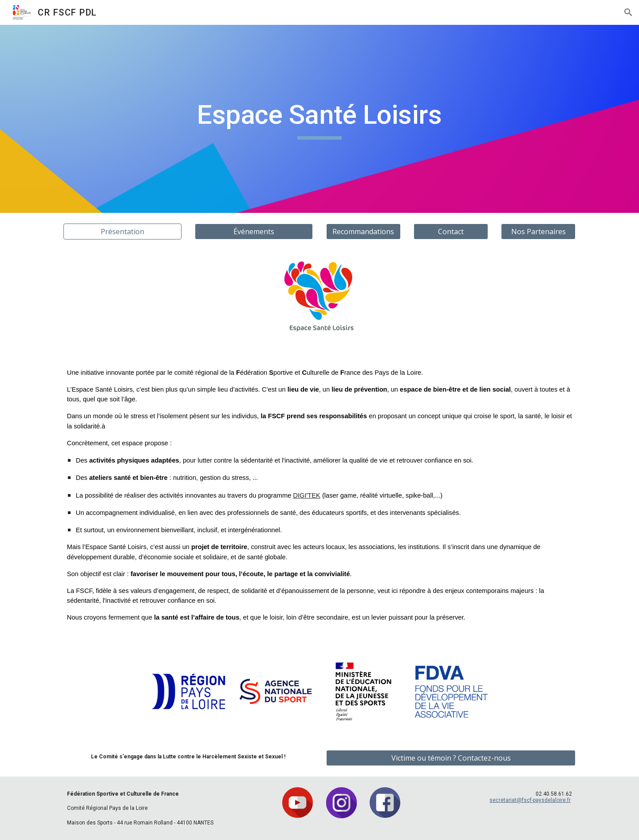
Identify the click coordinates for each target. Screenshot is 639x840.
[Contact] (451, 232)
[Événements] (254, 232)
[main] (319, 119)
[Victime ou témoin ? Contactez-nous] (451, 758)
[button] (628, 12)
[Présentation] (122, 232)
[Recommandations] (363, 232)
